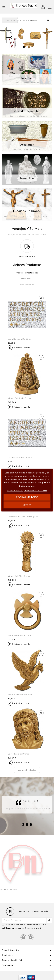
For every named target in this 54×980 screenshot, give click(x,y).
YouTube (31, 937)
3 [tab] (31, 825)
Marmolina (27, 178)
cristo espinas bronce (19, 754)
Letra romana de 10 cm (20, 339)
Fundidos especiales (27, 111)
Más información (15, 490)
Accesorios (27, 145)
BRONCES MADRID (9, 889)
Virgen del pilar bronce (19, 576)
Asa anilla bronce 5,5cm (20, 635)
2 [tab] (27, 825)
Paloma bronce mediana (20, 695)
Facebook (23, 937)
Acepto (27, 505)
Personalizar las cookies (36, 490)
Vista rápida (41, 298)
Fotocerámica (27, 78)
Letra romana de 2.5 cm (20, 457)
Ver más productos (27, 770)
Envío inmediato (27, 257)
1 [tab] (23, 824)
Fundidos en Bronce (27, 211)
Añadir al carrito (22, 348)
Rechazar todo (27, 497)
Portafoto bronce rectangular (23, 517)
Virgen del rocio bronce (20, 398)
